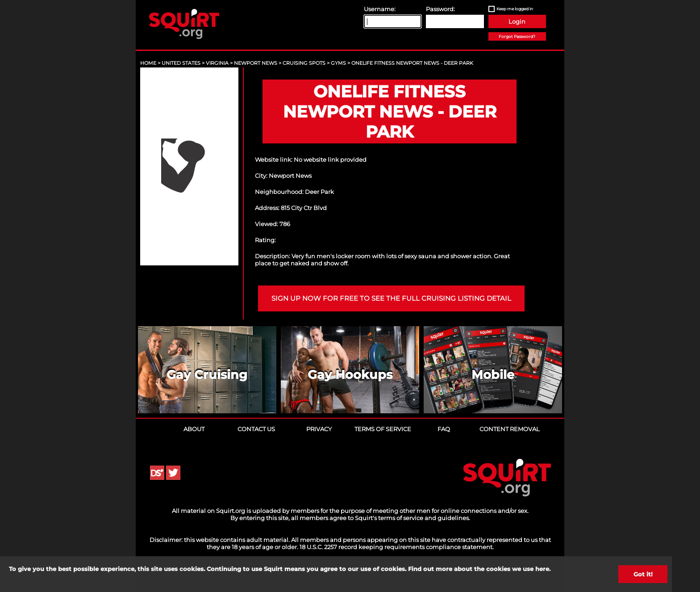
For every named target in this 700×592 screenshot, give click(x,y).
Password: (440, 9)
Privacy (319, 429)
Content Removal (510, 429)
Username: (380, 9)
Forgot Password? (517, 36)
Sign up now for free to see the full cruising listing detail (391, 298)
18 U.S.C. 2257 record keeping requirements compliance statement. (397, 547)
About (194, 429)
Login (517, 21)
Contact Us (256, 429)
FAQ (444, 429)
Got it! (643, 574)
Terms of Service (383, 429)
